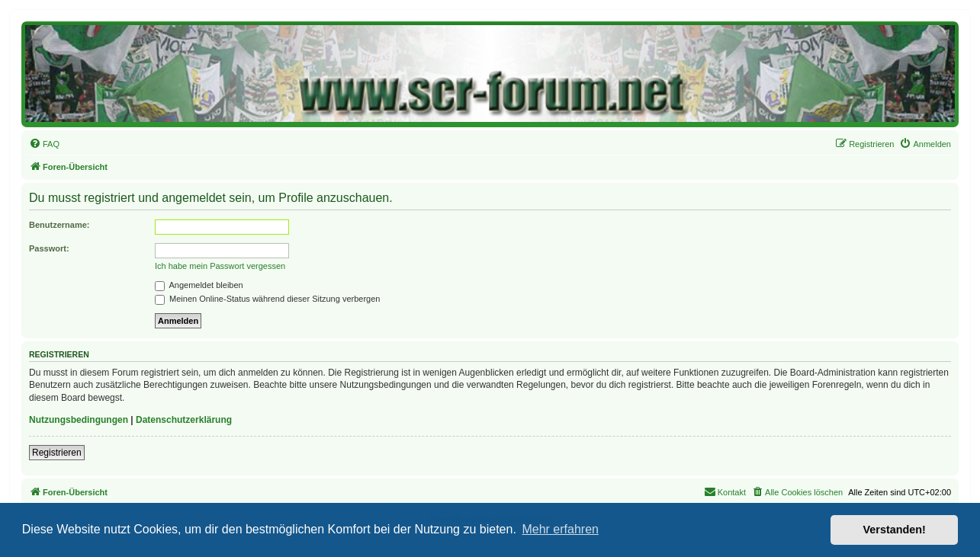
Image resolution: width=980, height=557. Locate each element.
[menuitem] (44, 144)
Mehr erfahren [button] (560, 529)
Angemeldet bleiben (199, 285)
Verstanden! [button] (895, 530)
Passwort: (49, 248)
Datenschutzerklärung (184, 420)
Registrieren (57, 453)
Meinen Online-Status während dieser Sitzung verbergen (267, 299)
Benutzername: (59, 225)
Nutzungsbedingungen (79, 420)
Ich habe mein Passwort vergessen (220, 266)
